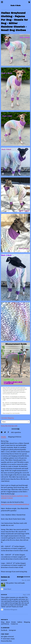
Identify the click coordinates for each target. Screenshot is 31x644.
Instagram (12, 630)
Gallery (20, 622)
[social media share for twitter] (5, 432)
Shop (3, 622)
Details (4, 437)
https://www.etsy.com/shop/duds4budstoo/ (15, 504)
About (8, 622)
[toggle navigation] (2, 2)
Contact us (14, 624)
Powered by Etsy (6, 641)
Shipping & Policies (15, 437)
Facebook (4, 630)
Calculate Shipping (7, 418)
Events (14, 622)
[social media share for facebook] (2, 432)
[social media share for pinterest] (9, 432)
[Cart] (29, 2)
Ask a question (16, 432)
